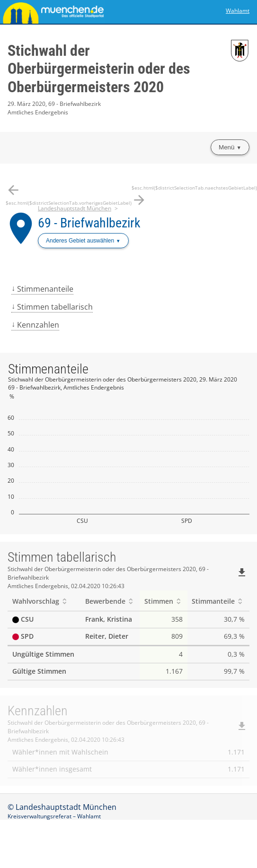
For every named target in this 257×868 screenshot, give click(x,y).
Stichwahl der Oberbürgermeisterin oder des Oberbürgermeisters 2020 (99, 69)
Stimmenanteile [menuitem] (45, 289)
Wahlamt (238, 11)
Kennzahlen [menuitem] (38, 325)
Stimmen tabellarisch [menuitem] (55, 307)
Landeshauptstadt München (75, 208)
